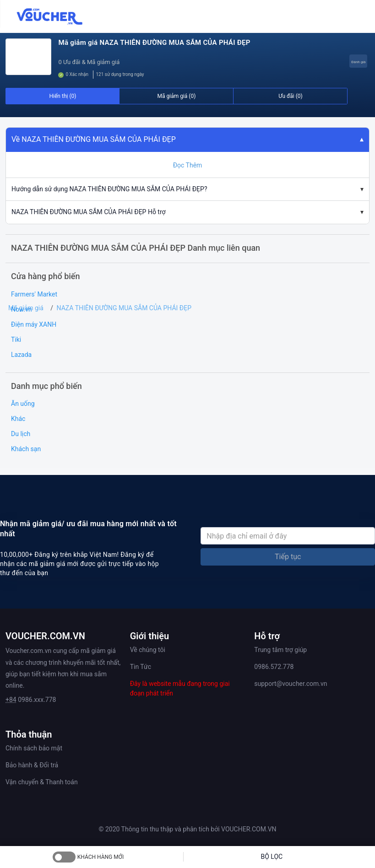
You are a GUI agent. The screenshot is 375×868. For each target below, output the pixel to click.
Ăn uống (23, 404)
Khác (18, 419)
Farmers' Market (34, 294)
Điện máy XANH (34, 324)
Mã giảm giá (26, 308)
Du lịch (21, 434)
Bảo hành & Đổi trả (32, 765)
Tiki (16, 340)
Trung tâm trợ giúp (280, 650)
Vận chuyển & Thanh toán (42, 782)
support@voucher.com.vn (291, 684)
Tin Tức (141, 667)
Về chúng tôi (148, 650)
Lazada (21, 355)
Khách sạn (26, 449)
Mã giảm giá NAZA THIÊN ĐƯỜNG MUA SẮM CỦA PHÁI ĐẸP (154, 43)
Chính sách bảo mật (34, 748)
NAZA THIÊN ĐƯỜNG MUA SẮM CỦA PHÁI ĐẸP (124, 308)
